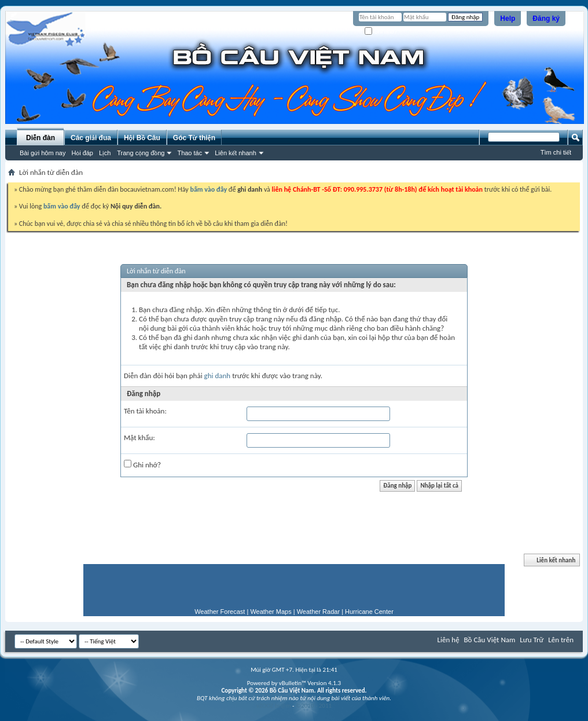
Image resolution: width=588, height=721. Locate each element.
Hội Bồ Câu (142, 138)
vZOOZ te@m (274, 706)
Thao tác (190, 153)
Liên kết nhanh (236, 153)
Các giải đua (91, 138)
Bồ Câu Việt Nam (490, 640)
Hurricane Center (369, 612)
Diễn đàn (41, 138)
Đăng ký (546, 19)
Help (508, 19)
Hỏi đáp (82, 153)
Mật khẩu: (139, 438)
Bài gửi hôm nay (43, 153)
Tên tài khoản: (145, 411)
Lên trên (561, 640)
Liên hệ (449, 640)
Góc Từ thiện (194, 138)
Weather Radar (318, 612)
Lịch (105, 153)
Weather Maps (271, 612)
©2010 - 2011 (314, 706)
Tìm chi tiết (556, 152)
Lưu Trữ (532, 640)
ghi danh (218, 376)
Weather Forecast (220, 612)
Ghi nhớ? (381, 32)
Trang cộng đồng (141, 153)
